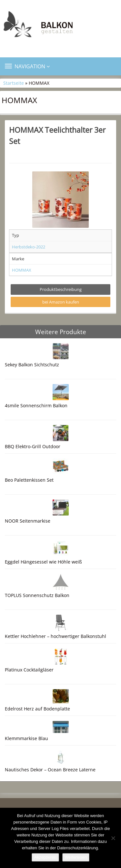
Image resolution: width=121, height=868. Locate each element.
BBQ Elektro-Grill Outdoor (33, 446)
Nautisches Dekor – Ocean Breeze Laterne (50, 770)
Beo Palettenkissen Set (29, 480)
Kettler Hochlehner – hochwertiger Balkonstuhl (55, 636)
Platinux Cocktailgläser (29, 670)
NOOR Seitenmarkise (28, 521)
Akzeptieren (45, 857)
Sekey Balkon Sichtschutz (32, 365)
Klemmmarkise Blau (26, 738)
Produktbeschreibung (61, 289)
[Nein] (113, 838)
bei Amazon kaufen (61, 302)
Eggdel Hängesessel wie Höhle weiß (43, 562)
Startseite (14, 83)
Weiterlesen (76, 857)
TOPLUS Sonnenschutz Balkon (37, 595)
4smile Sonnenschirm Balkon (36, 405)
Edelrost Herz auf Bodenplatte (37, 709)
